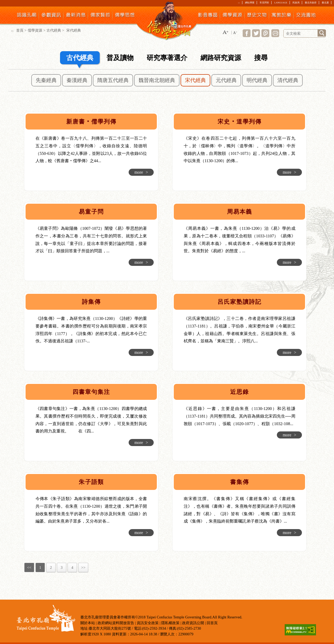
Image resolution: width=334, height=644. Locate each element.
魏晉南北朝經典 (157, 80)
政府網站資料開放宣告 (116, 623)
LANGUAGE (281, 3)
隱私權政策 (170, 623)
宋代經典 (195, 80)
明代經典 (257, 80)
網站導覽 (250, 3)
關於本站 (88, 623)
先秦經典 (46, 80)
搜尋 (261, 58)
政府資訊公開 (193, 623)
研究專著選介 (167, 58)
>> (83, 567)
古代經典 (54, 30)
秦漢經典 (77, 80)
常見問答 (264, 3)
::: (239, 3)
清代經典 (288, 80)
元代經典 (226, 80)
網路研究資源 (221, 58)
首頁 (20, 30)
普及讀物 (120, 58)
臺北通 (325, 3)
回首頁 (212, 623)
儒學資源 (35, 30)
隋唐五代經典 (113, 80)
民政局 (296, 3)
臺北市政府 (311, 3)
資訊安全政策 (148, 623)
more (141, 172)
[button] (225, 33)
